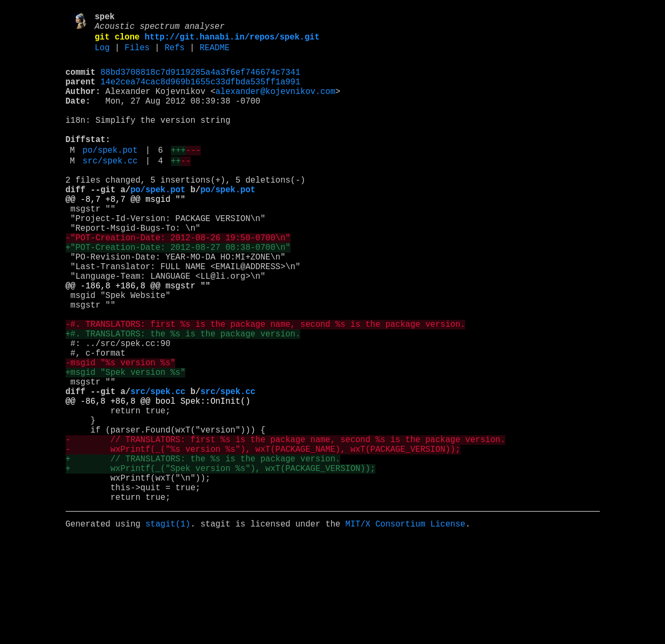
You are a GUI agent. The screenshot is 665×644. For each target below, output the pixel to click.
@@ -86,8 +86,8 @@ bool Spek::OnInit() (158, 481)
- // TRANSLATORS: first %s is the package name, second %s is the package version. (285, 528)
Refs (174, 55)
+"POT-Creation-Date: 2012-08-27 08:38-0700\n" (178, 293)
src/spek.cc (110, 190)
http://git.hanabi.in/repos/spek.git (232, 42)
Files (137, 55)
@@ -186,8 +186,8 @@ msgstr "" (138, 340)
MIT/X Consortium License (405, 627)
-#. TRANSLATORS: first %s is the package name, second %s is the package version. (266, 387)
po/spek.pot (110, 177)
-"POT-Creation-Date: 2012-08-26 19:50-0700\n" (178, 281)
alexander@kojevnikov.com (275, 105)
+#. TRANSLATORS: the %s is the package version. (183, 399)
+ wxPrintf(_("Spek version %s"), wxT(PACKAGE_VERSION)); (221, 563)
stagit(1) (168, 627)
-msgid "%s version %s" (121, 434)
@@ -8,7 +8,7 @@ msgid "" (126, 234)
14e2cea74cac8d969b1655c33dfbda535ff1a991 (200, 93)
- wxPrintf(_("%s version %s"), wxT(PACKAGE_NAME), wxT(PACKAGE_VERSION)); (263, 540)
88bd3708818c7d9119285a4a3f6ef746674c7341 (200, 82)
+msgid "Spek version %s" (126, 446)
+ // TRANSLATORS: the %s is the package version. (203, 552)
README (215, 55)
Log (102, 55)
